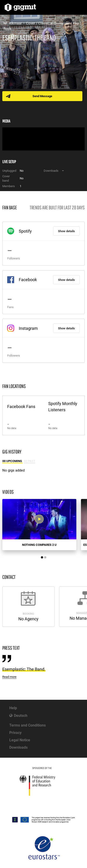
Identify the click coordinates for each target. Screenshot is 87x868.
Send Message (42, 96)
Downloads (18, 747)
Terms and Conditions (27, 725)
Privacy (15, 733)
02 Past (30, 461)
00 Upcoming (13, 461)
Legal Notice (20, 740)
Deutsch (21, 716)
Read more (9, 677)
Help (13, 708)
